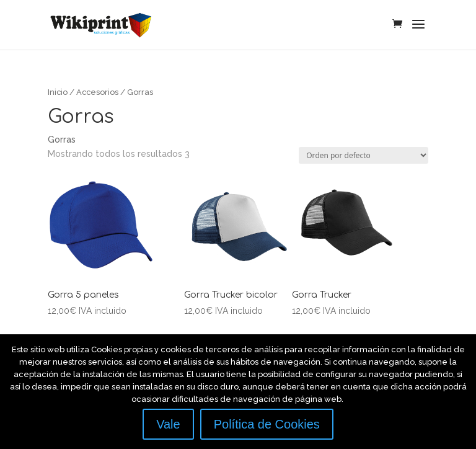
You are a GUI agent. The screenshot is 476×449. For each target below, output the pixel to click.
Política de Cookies (267, 424)
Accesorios (97, 92)
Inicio (58, 92)
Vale (168, 424)
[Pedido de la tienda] (364, 155)
